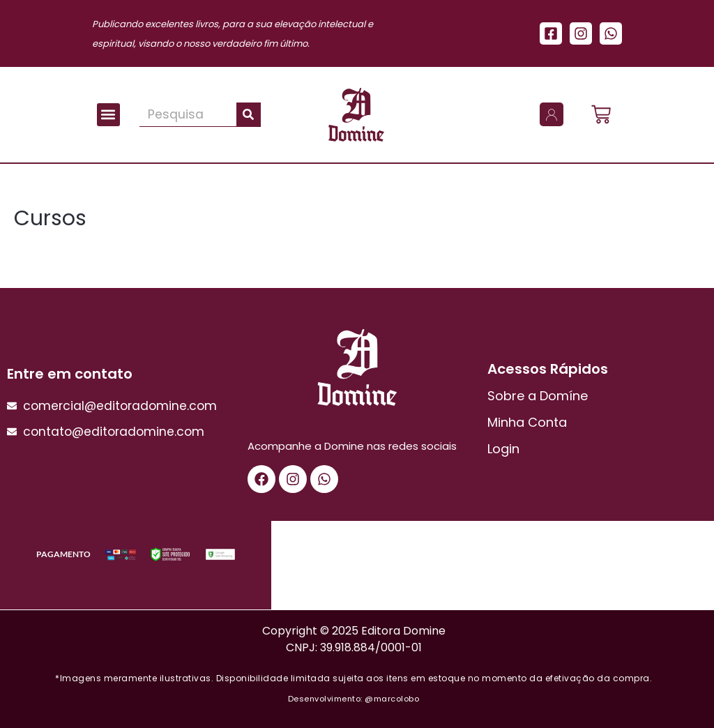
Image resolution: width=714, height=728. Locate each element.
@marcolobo (392, 699)
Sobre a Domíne (538, 396)
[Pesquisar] (249, 114)
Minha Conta (527, 422)
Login (503, 449)
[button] (108, 115)
